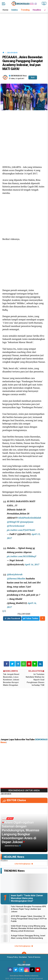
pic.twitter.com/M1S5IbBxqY (22, 556)
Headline (37, 10)
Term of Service (34, 957)
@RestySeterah (15, 574)
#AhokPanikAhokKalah (29, 518)
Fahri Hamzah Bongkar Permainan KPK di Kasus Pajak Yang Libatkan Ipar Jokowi (28, 909)
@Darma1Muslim (16, 579)
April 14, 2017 (32, 564)
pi (4, 611)
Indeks (15, 10)
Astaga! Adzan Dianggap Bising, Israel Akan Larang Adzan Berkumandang (28, 937)
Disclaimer (23, 957)
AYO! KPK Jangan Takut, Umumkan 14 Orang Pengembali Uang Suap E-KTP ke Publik (29, 919)
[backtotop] (24, 954)
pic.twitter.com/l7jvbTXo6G (21, 530)
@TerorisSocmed (16, 526)
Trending (25, 10)
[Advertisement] (24, 29)
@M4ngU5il (13, 522)
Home (5, 10)
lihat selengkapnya (24, 864)
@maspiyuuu (27, 522)
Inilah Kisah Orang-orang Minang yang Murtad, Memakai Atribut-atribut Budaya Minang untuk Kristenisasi (29, 928)
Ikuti (33, 77)
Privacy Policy (12, 957)
